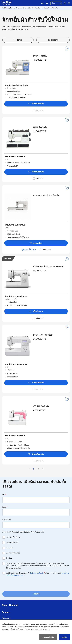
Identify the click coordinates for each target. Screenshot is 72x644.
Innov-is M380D (40, 56)
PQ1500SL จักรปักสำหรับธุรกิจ (46, 195)
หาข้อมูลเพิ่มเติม (48, 637)
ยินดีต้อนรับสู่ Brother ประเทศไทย (12, 8)
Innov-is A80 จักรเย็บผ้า (43, 335)
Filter (18, 40)
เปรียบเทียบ (38, 110)
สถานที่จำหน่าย (29, 250)
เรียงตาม (53, 40)
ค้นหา (65, 3)
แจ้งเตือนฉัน (36, 311)
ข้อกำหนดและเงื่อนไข (37, 573)
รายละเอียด (36, 243)
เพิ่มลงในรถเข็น (36, 104)
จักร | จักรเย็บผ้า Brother (33, 8)
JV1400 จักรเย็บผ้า (41, 406)
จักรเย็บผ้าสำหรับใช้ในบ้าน (51, 8)
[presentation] (20, 584)
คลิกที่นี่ (47, 629)
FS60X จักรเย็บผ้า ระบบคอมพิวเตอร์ (48, 267)
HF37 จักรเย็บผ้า (40, 127)
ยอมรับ (64, 637)
